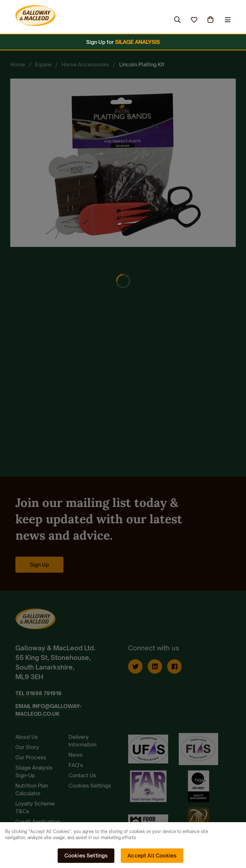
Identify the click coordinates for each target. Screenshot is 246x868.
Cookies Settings (86, 855)
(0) (211, 20)
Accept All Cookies (152, 855)
